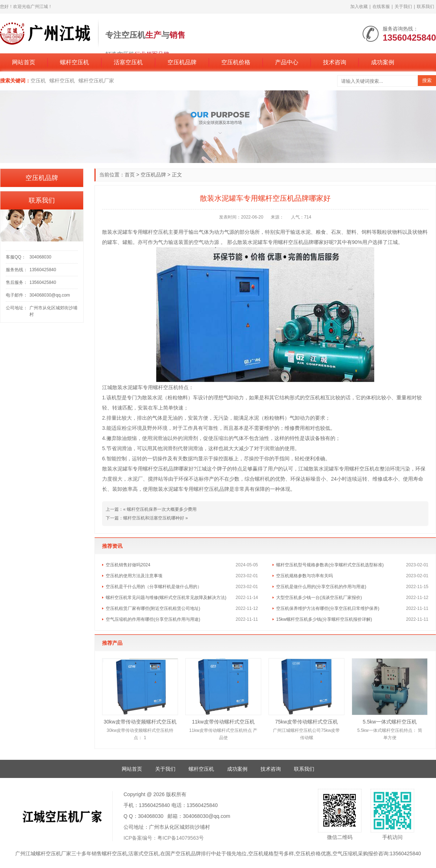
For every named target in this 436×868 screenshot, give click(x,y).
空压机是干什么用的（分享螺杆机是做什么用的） (154, 587)
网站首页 (24, 62)
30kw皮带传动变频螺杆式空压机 (140, 722)
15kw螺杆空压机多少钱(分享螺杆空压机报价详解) (324, 619)
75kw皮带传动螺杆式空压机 (306, 722)
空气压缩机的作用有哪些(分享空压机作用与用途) (153, 619)
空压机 (38, 81)
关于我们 (403, 7)
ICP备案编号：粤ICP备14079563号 (164, 838)
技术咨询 (335, 62)
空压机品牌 (182, 62)
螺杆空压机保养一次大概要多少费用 (162, 509)
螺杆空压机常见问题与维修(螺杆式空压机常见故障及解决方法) (166, 598)
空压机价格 (236, 62)
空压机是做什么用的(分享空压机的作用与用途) (321, 587)
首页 (130, 175)
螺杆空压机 (74, 62)
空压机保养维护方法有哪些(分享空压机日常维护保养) (328, 608)
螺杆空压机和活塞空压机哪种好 (154, 518)
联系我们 (425, 7)
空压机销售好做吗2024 (128, 565)
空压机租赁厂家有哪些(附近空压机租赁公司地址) (153, 608)
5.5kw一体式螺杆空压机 (390, 722)
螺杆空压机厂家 (96, 81)
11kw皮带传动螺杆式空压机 (223, 722)
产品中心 (287, 62)
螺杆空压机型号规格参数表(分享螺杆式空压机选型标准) (330, 565)
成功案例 (383, 62)
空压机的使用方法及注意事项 (134, 576)
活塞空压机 (128, 62)
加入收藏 (359, 7)
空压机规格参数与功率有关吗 (304, 576)
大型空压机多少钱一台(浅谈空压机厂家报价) (319, 598)
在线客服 (381, 7)
